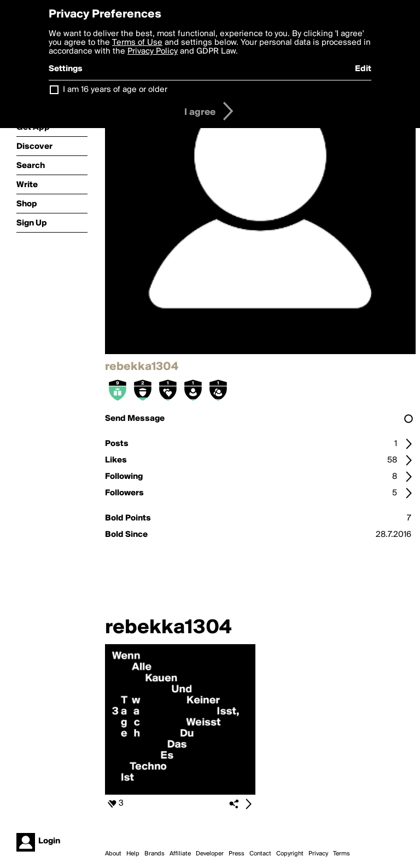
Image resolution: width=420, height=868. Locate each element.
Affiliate (180, 854)
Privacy (318, 854)
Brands (154, 854)
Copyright (290, 854)
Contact (260, 854)
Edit (363, 69)
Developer (210, 854)
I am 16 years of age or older (115, 90)
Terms (342, 854)
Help (133, 854)
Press (237, 854)
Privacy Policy (153, 51)
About (113, 854)
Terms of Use (137, 43)
